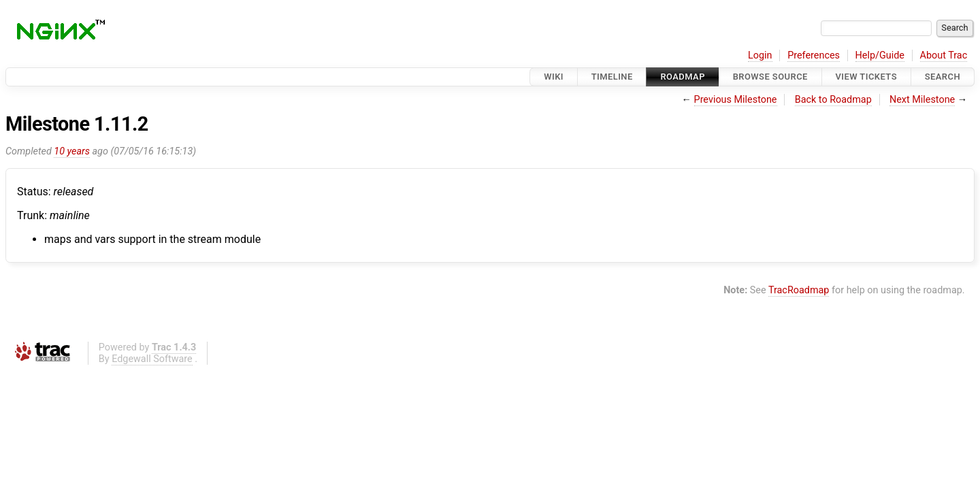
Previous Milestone (736, 100)
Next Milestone (922, 100)
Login (760, 55)
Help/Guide (880, 55)
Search (943, 77)
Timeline (612, 77)
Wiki (554, 77)
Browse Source (770, 77)
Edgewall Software (152, 359)
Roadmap (683, 77)
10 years (72, 151)
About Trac (944, 55)
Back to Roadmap (833, 100)
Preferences (814, 55)
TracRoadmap (799, 290)
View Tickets (866, 77)
